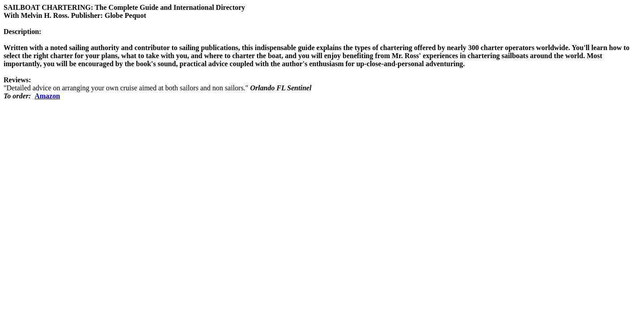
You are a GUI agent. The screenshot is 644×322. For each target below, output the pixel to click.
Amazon (47, 96)
